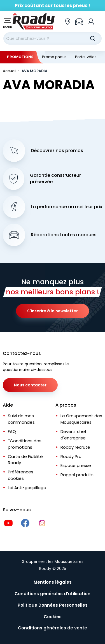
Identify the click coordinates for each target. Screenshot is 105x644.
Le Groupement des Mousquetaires (81, 419)
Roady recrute (75, 447)
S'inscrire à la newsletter (53, 311)
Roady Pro (71, 456)
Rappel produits (77, 475)
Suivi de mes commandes (21, 419)
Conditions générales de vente (53, 628)
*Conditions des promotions (25, 444)
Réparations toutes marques (64, 235)
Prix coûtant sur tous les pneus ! (53, 5)
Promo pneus (54, 57)
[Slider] (53, 6)
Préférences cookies (21, 475)
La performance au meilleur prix (66, 207)
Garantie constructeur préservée (55, 179)
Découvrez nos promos (57, 151)
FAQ (12, 431)
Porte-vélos (86, 57)
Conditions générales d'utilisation (53, 594)
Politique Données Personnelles (53, 605)
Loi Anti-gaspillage (27, 488)
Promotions (20, 57)
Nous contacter (30, 385)
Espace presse (76, 465)
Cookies (53, 617)
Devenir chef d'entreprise (73, 435)
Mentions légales (53, 582)
